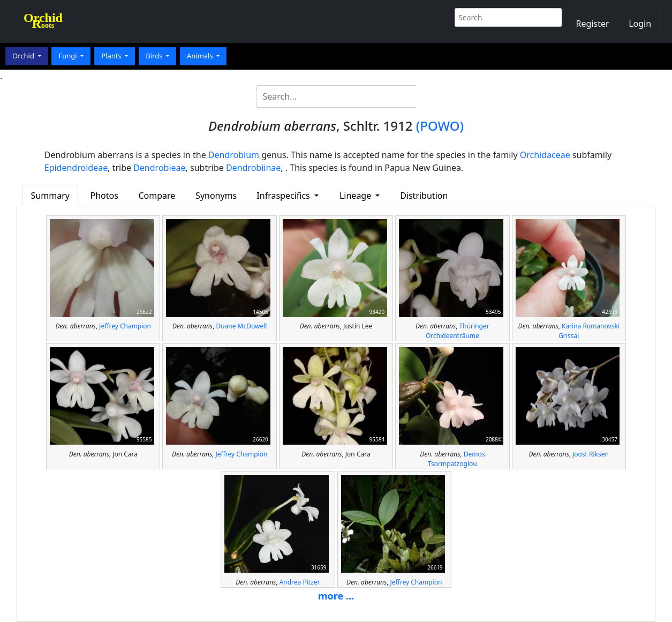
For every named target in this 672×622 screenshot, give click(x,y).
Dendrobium (234, 155)
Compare (157, 196)
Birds (155, 56)
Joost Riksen (591, 454)
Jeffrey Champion (125, 326)
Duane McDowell (241, 326)
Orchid (24, 56)
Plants (112, 56)
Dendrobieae (159, 168)
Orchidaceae (545, 155)
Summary (50, 196)
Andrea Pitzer (300, 582)
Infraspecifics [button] (284, 196)
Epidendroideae (76, 168)
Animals (201, 56)
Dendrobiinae (253, 168)
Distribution (424, 196)
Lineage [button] (356, 196)
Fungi (69, 56)
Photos (104, 196)
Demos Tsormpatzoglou (456, 459)
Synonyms (216, 196)
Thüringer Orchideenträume (458, 331)
